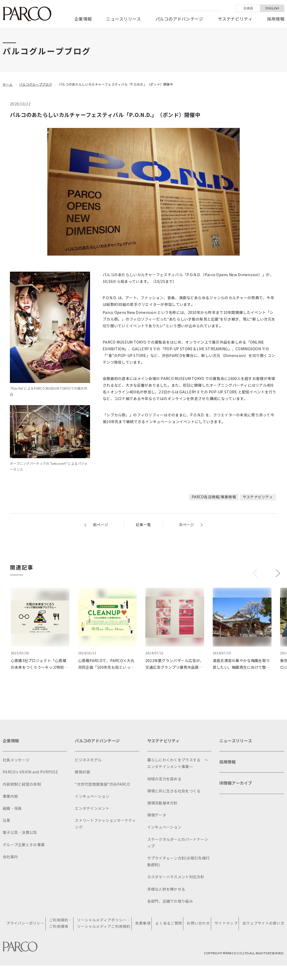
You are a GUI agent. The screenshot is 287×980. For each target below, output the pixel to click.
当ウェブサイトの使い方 (261, 931)
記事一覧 (143, 525)
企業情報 (83, 19)
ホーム (8, 84)
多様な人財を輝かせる (166, 890)
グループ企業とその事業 (24, 846)
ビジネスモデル (88, 761)
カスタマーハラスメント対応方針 (176, 878)
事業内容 (10, 797)
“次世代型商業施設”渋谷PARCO (102, 785)
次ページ (186, 525)
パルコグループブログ (36, 84)
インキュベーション (92, 797)
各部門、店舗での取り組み (170, 902)
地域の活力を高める (164, 780)
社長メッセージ (16, 761)
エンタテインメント (92, 809)
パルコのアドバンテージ (179, 19)
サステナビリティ (235, 19)
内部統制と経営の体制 (22, 785)
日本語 (248, 8)
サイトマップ (224, 931)
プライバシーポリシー (24, 931)
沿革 (7, 821)
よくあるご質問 (167, 931)
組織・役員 (12, 809)
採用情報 (276, 19)
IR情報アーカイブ (237, 785)
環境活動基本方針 (162, 804)
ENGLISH (272, 8)
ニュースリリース (123, 19)
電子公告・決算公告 (20, 833)
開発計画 (82, 773)
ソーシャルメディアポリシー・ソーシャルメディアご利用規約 (103, 931)
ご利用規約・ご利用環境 (59, 931)
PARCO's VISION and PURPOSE (30, 773)
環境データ (157, 816)
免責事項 (141, 931)
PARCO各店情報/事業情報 (214, 497)
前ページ (101, 525)
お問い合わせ (197, 931)
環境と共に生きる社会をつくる (174, 792)
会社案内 (10, 858)
